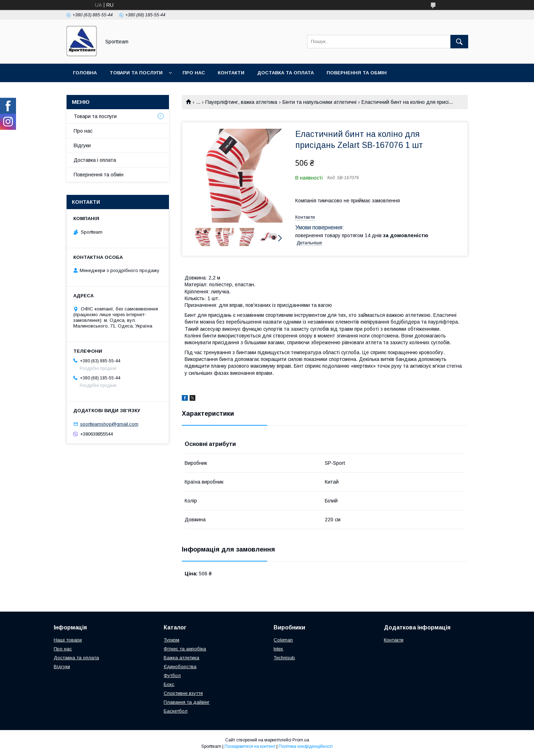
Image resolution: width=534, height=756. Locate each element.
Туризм (171, 640)
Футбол (172, 675)
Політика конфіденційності (306, 746)
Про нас (194, 73)
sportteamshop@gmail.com (109, 424)
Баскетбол (176, 711)
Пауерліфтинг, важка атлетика (241, 102)
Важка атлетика (181, 658)
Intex (278, 649)
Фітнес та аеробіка (185, 649)
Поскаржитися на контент (250, 746)
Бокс (169, 684)
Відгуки (82, 145)
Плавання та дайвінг (187, 702)
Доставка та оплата (285, 73)
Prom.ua (301, 740)
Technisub (284, 658)
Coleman (283, 640)
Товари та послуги (136, 73)
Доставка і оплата (95, 160)
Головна (85, 73)
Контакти (231, 73)
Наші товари (68, 640)
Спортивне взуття (183, 693)
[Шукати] (459, 42)
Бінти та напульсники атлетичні (319, 102)
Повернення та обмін (357, 73)
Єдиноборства (180, 667)
